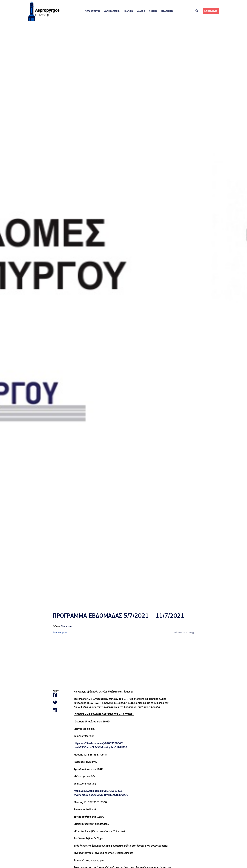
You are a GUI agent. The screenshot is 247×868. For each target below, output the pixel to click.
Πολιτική (128, 11)
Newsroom (67, 626)
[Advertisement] (123, 662)
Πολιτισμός (167, 11)
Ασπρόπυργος (93, 11)
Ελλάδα (141, 11)
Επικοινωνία (211, 11)
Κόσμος (153, 11)
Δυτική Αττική (112, 11)
